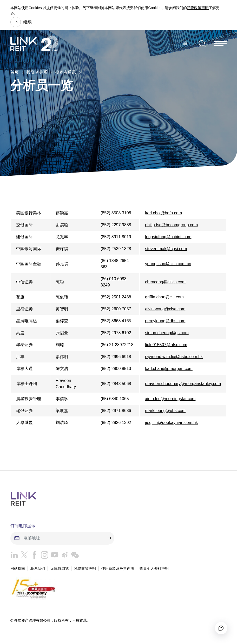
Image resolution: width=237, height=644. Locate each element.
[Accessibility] (220, 627)
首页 (15, 72)
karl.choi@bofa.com (163, 213)
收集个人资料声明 (154, 568)
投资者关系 (37, 72)
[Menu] (220, 44)
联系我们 (38, 568)
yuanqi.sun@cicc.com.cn (168, 264)
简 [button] (185, 44)
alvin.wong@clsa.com (165, 309)
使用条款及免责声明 (118, 568)
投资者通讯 (65, 72)
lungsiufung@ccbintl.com (168, 237)
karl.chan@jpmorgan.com (169, 369)
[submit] (109, 538)
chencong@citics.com (165, 282)
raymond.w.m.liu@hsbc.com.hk (174, 357)
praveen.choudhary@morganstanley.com (183, 384)
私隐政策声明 (198, 8)
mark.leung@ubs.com (165, 411)
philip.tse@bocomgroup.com (171, 225)
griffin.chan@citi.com (164, 297)
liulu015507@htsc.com (166, 345)
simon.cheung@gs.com (167, 333)
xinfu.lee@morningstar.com (170, 399)
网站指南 (18, 568)
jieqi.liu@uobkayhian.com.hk (171, 423)
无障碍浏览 (60, 568)
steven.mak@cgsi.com (166, 249)
